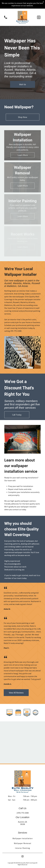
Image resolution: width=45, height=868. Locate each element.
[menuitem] (22, 838)
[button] (39, 17)
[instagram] (23, 857)
